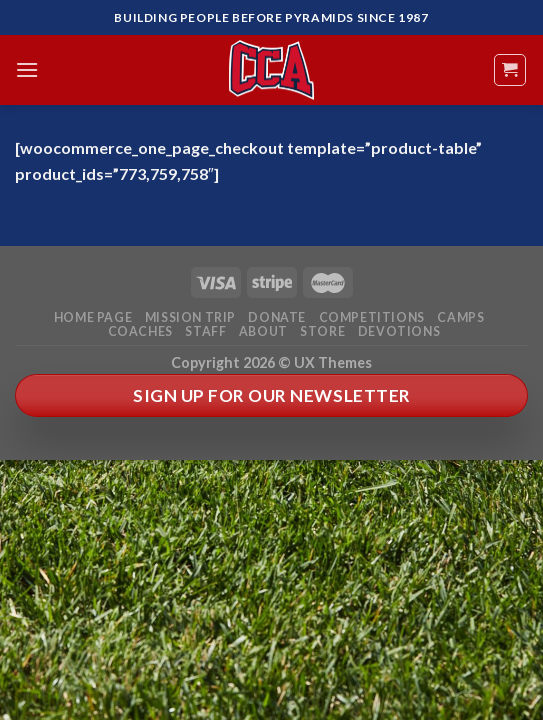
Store (322, 331)
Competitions (372, 317)
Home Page (93, 317)
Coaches (140, 331)
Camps (460, 317)
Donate (277, 317)
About (263, 331)
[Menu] (27, 69)
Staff (205, 331)
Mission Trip (190, 317)
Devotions (399, 331)
